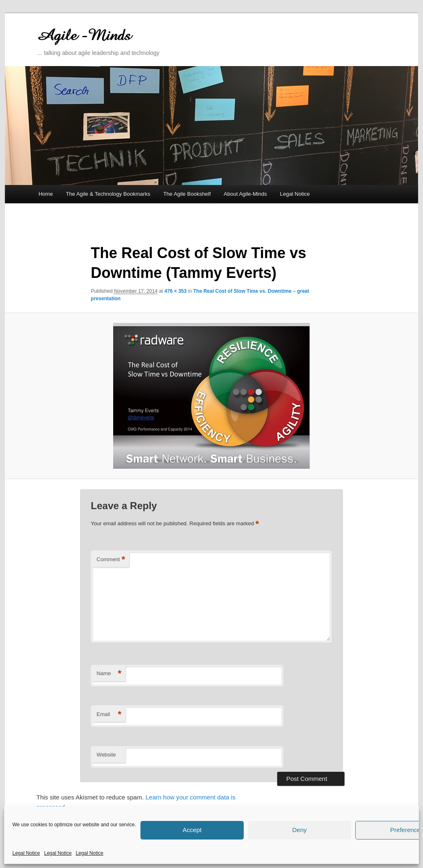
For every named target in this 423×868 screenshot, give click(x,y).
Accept (192, 830)
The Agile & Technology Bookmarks (108, 194)
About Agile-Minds (246, 194)
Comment (111, 560)
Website (106, 755)
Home (46, 194)
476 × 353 (176, 291)
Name (109, 674)
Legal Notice (26, 853)
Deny (299, 830)
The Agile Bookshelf (187, 194)
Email (109, 715)
